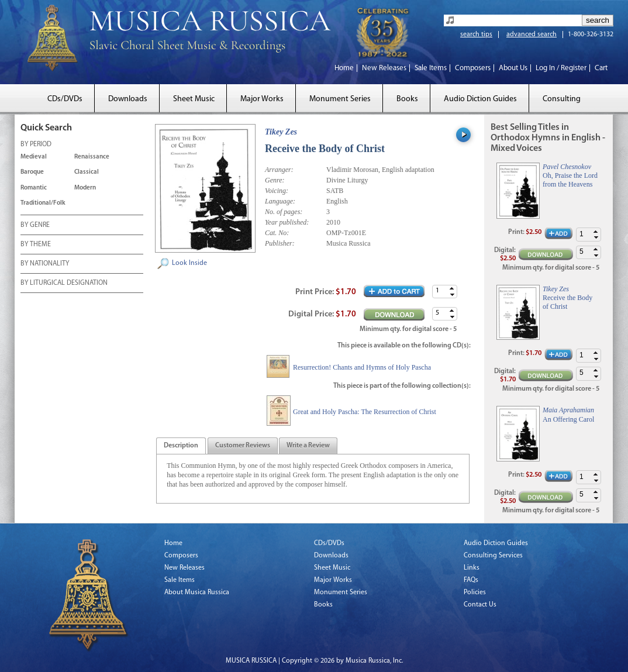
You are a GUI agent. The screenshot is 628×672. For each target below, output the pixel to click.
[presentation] (181, 446)
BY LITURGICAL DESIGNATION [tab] (64, 284)
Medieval (34, 157)
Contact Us (480, 605)
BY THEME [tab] (36, 245)
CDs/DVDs (65, 99)
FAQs (471, 580)
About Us (513, 68)
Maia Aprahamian (568, 410)
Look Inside (189, 263)
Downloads (128, 99)
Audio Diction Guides (480, 99)
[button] (452, 289)
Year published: (287, 222)
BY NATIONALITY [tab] (45, 264)
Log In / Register (561, 68)
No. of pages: (284, 212)
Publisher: (280, 243)
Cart (601, 68)
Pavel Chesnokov (567, 167)
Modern (85, 188)
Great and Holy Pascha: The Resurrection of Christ (365, 412)
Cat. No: (277, 233)
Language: (280, 201)
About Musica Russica (197, 592)
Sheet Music (194, 99)
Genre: (275, 180)
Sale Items (431, 68)
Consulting (562, 99)
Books (407, 99)
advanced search (532, 35)
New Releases (384, 68)
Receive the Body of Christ (567, 302)
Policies (475, 592)
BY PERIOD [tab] (36, 145)
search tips (476, 35)
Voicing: (277, 191)
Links (472, 568)
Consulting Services (493, 556)
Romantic (34, 188)
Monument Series (340, 99)
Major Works (262, 99)
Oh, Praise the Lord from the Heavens (570, 180)
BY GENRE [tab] (35, 226)
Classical (87, 172)
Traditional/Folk (43, 203)
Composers (473, 68)
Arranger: (279, 170)
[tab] (181, 446)
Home (344, 68)
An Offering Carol (568, 419)
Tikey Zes (281, 132)
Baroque (32, 172)
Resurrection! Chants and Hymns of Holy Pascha (362, 367)
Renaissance (92, 157)
